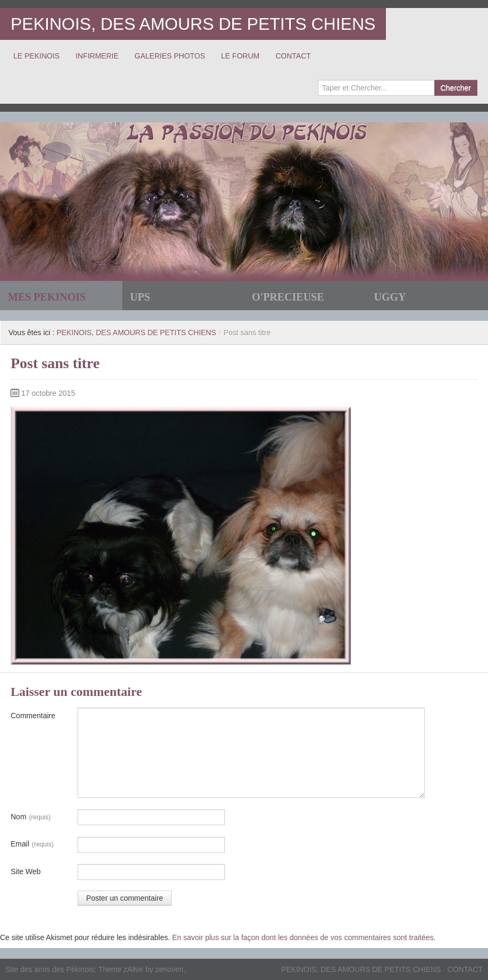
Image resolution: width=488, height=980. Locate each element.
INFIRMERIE (97, 56)
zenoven (169, 969)
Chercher (456, 88)
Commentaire (33, 716)
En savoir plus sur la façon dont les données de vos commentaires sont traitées (303, 937)
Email (32, 844)
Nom (31, 817)
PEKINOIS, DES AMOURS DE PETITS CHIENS (193, 24)
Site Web (26, 871)
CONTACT (293, 56)
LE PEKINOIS (36, 56)
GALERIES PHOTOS (170, 56)
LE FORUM (240, 56)
